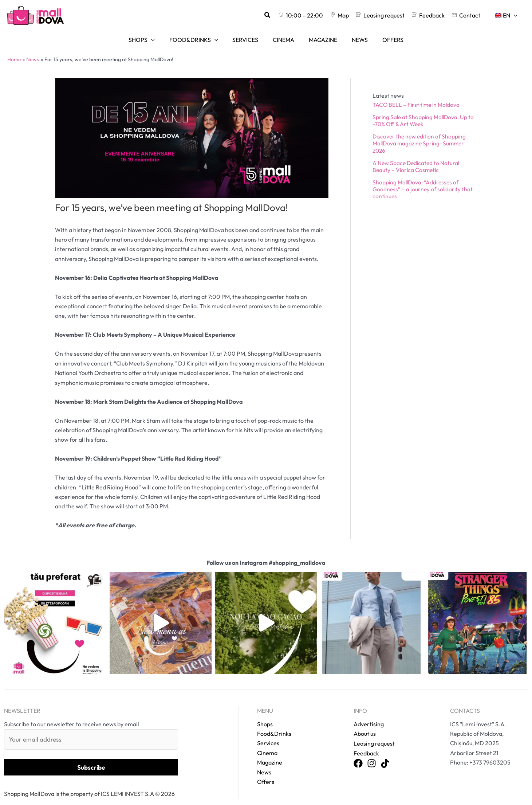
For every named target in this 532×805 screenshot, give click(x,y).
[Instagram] (372, 753)
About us (365, 723)
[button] (285, 15)
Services (268, 733)
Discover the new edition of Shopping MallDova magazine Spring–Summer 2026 (421, 133)
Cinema (267, 743)
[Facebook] (358, 753)
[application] (515, 15)
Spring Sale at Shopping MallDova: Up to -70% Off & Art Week (424, 110)
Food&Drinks (274, 723)
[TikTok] (385, 753)
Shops (265, 714)
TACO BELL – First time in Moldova (417, 94)
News (264, 762)
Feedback (366, 743)
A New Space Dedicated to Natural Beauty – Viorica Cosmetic (417, 156)
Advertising (369, 714)
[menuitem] (508, 15)
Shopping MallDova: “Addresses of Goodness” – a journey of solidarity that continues (423, 179)
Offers (266, 771)
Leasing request (374, 733)
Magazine (270, 753)
